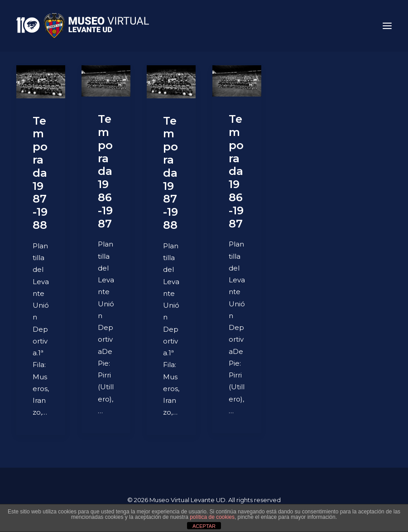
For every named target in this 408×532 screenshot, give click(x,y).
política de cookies (212, 517)
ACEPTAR (204, 526)
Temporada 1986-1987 (105, 171)
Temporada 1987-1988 (40, 173)
